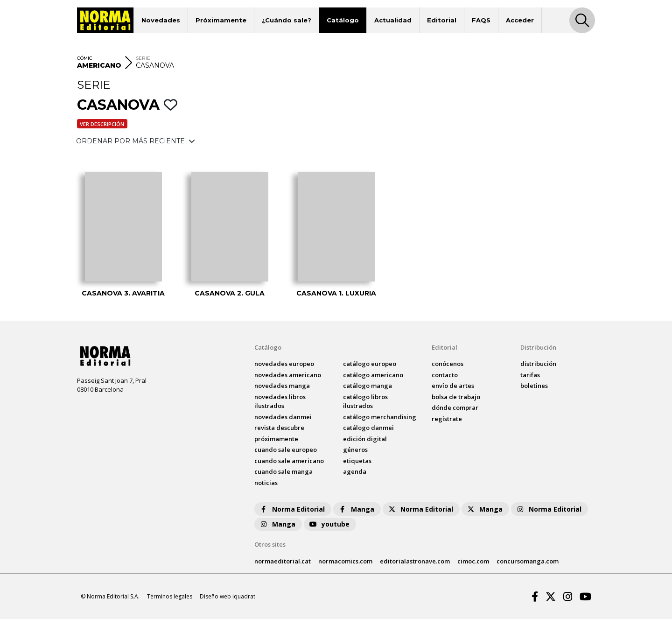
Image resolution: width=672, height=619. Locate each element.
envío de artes (453, 386)
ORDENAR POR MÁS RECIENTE (136, 141)
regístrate (447, 419)
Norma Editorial (292, 509)
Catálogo (343, 20)
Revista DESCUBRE (279, 428)
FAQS (481, 20)
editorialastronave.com (415, 561)
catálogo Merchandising (380, 417)
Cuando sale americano (289, 461)
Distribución (538, 347)
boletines (534, 386)
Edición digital (365, 439)
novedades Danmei (283, 417)
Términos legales (170, 596)
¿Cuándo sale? (287, 20)
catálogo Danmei (368, 428)
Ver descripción (102, 124)
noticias (266, 483)
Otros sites (270, 544)
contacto (445, 375)
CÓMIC (85, 58)
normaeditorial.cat (283, 561)
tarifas (530, 375)
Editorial (442, 20)
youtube (329, 524)
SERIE (143, 58)
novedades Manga (282, 386)
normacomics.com (345, 561)
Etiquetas (357, 461)
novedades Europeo (284, 364)
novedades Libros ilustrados (280, 401)
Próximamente (221, 20)
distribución (538, 364)
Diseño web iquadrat (227, 596)
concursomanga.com (528, 561)
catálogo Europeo (370, 364)
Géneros (355, 450)
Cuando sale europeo (286, 450)
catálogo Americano (373, 375)
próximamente (276, 439)
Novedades (161, 20)
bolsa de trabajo (456, 397)
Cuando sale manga (283, 471)
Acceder (520, 20)
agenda (355, 471)
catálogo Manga (367, 386)
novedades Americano (288, 375)
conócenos (448, 364)
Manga (356, 509)
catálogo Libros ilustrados (365, 401)
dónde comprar (455, 408)
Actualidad (393, 20)
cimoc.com (473, 561)
